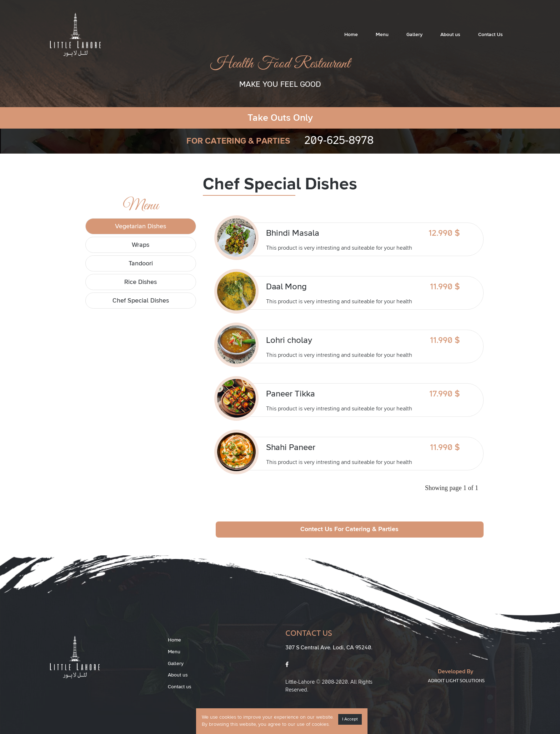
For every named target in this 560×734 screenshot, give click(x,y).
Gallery (414, 35)
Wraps (141, 245)
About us (450, 35)
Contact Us (491, 35)
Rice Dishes (141, 282)
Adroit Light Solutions (456, 680)
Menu (382, 35)
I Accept (350, 719)
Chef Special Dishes (141, 301)
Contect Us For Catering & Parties (349, 529)
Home (351, 35)
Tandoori (141, 264)
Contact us (180, 687)
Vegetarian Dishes (141, 226)
